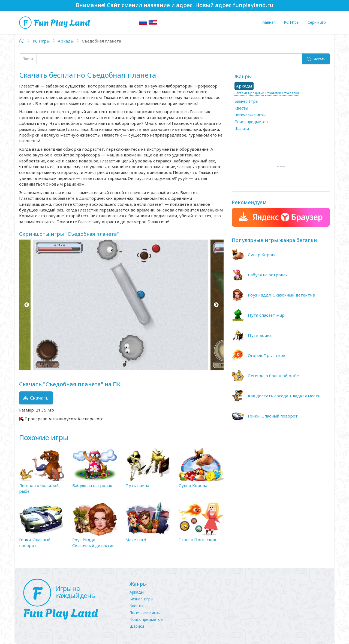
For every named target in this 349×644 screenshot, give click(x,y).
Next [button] (216, 305)
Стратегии (273, 93)
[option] (121, 305)
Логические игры (250, 115)
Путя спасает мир (266, 315)
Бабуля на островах (92, 485)
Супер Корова (193, 485)
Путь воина (137, 485)
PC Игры (292, 22)
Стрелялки (291, 93)
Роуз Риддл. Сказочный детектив (93, 542)
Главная (268, 22)
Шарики (242, 129)
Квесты (241, 108)
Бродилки (256, 93)
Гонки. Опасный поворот (35, 542)
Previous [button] (27, 305)
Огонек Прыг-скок (197, 540)
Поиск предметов (251, 122)
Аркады (137, 592)
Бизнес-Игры (246, 101)
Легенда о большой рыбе (273, 376)
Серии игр (317, 22)
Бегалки (241, 93)
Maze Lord (136, 540)
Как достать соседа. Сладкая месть (284, 396)
